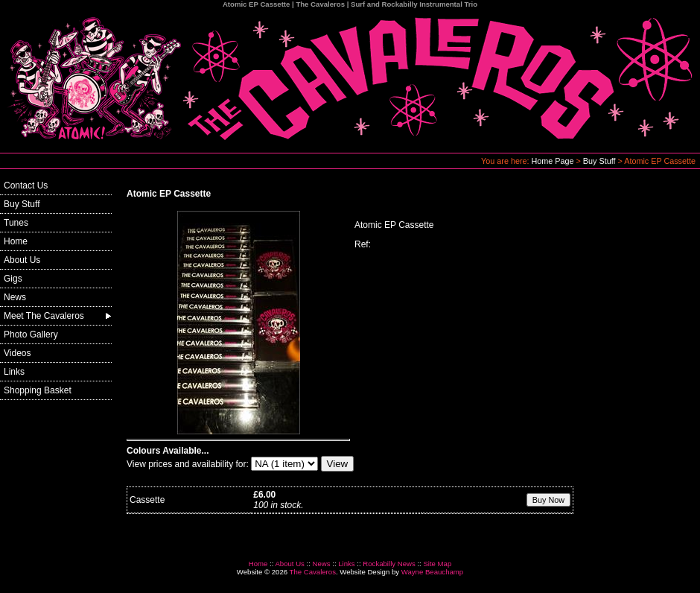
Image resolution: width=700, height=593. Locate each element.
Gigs (13, 279)
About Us (22, 260)
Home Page (553, 161)
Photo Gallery (31, 334)
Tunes (16, 223)
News (15, 297)
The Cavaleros (313, 572)
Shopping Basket (38, 390)
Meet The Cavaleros (44, 316)
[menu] (56, 288)
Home (16, 241)
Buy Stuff (599, 161)
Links (14, 372)
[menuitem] (56, 186)
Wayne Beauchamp (432, 572)
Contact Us (26, 185)
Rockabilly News (389, 564)
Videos (17, 353)
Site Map (437, 564)
